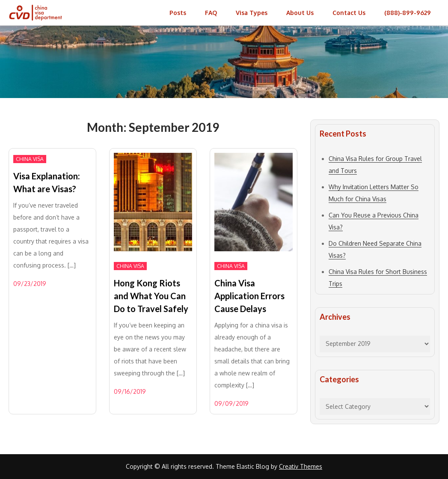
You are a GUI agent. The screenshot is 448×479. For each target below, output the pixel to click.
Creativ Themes (301, 466)
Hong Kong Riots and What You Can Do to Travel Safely (151, 296)
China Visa (30, 159)
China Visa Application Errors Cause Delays (249, 296)
